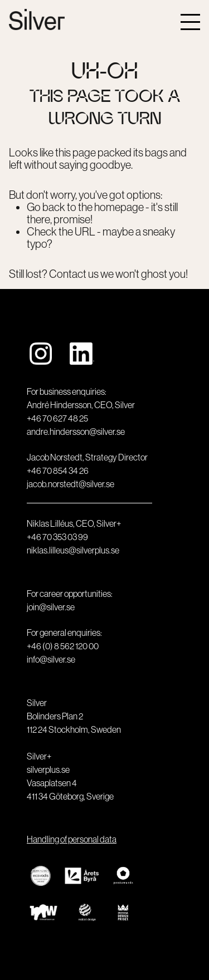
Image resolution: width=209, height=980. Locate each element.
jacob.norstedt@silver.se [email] (71, 484)
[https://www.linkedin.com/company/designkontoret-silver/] (82, 355)
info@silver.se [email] (51, 659)
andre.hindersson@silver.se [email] (76, 432)
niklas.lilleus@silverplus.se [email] (73, 550)
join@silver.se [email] (51, 607)
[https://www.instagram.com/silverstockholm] (41, 355)
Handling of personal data (72, 839)
